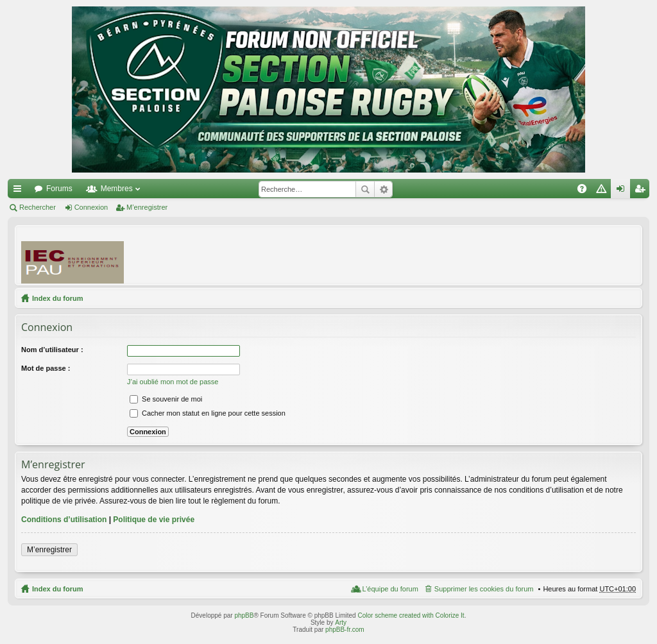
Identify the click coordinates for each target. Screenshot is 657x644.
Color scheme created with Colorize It (411, 615)
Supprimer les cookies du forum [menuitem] (484, 589)
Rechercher (365, 189)
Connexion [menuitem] (623, 191)
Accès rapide (20, 191)
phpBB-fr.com (345, 630)
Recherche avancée (383, 189)
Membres (117, 189)
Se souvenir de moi (166, 399)
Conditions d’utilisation (64, 520)
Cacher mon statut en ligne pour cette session (208, 413)
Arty (341, 623)
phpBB (244, 615)
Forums (59, 189)
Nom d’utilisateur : (52, 350)
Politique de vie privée (154, 520)
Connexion (91, 207)
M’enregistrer (147, 207)
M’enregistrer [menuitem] (643, 191)
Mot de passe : (46, 368)
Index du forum (57, 298)
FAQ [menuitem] (586, 191)
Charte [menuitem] (604, 191)
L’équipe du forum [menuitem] (390, 589)
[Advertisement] (402, 255)
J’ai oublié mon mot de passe (173, 382)
